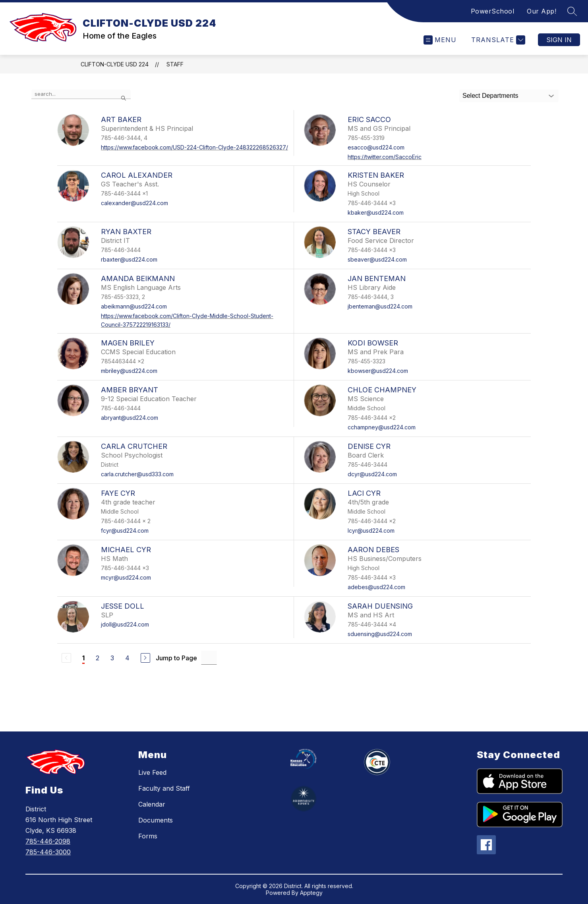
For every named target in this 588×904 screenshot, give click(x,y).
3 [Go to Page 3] (112, 658)
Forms (148, 836)
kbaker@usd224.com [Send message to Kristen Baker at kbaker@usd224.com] (376, 212)
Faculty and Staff (164, 788)
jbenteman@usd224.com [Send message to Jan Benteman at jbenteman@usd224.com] (380, 306)
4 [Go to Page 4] (127, 658)
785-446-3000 (48, 852)
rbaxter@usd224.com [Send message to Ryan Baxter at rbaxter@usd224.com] (129, 259)
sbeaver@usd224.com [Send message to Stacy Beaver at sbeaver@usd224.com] (377, 259)
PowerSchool (493, 11)
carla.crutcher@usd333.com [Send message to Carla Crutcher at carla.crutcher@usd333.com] (137, 474)
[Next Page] (145, 658)
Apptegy (311, 893)
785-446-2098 (48, 841)
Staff (175, 64)
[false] (81, 94)
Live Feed (152, 772)
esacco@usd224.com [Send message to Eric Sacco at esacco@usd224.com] (376, 147)
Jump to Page (176, 658)
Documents (156, 820)
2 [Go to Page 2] (98, 658)
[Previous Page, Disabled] (66, 658)
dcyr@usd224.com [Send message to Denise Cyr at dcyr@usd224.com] (372, 474)
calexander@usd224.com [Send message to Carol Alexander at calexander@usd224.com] (134, 203)
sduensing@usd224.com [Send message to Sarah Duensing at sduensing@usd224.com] (380, 634)
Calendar (152, 804)
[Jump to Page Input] (209, 658)
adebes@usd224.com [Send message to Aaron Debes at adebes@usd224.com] (376, 587)
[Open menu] (440, 40)
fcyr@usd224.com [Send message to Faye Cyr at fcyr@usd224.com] (125, 531)
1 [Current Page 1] (83, 658)
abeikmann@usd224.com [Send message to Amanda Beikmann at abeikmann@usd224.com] (134, 306)
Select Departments (490, 96)
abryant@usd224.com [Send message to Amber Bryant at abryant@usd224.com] (130, 418)
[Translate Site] (497, 40)
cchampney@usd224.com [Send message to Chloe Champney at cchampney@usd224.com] (382, 427)
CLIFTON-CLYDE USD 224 (115, 64)
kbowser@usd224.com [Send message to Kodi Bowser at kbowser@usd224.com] (378, 371)
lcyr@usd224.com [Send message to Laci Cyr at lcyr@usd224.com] (371, 531)
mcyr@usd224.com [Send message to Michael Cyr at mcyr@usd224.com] (126, 577)
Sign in (559, 40)
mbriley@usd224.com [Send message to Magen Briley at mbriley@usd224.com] (129, 371)
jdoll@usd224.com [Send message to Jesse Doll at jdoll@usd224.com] (125, 624)
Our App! (542, 11)
